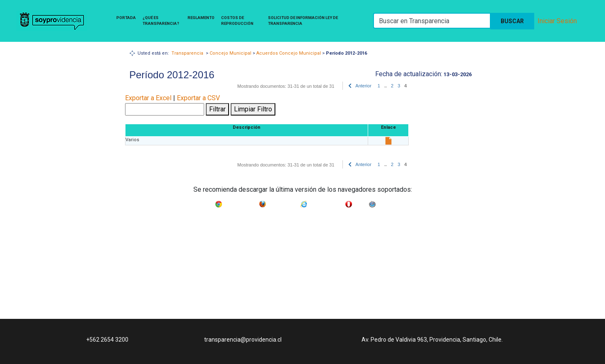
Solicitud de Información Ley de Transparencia (303, 20)
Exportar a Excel (148, 98)
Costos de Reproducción (237, 20)
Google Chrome (241, 202)
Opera (360, 202)
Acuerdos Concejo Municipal (289, 53)
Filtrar (217, 109)
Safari (383, 202)
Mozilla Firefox (283, 202)
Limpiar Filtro (253, 109)
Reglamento (201, 18)
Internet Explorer (326, 202)
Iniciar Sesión (557, 21)
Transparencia (187, 53)
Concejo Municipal (230, 53)
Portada (126, 18)
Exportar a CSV (198, 98)
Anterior (363, 86)
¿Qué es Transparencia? (161, 20)
